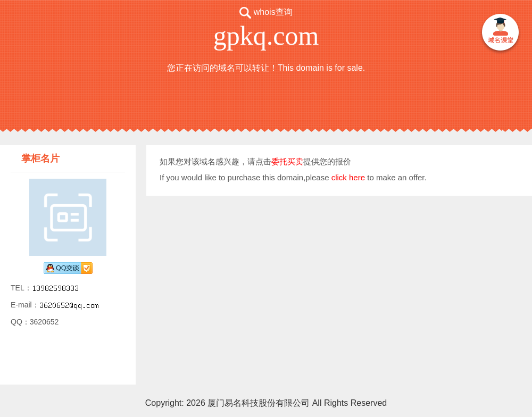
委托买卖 (287, 161)
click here (348, 177)
